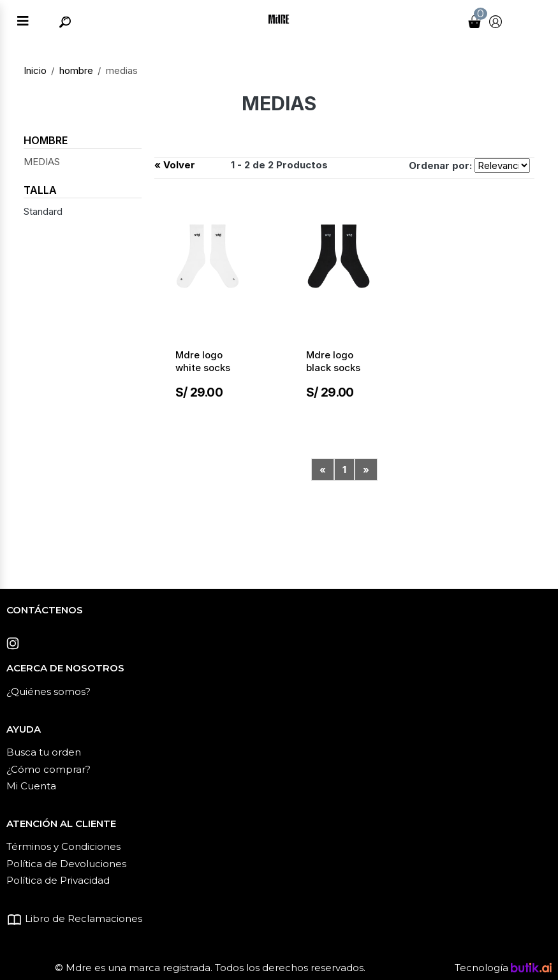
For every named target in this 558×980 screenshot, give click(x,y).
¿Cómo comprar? (48, 769)
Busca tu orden (44, 752)
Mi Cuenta (31, 786)
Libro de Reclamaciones (74, 918)
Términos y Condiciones (63, 846)
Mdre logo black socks (333, 361)
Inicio (35, 70)
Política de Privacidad (58, 880)
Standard (43, 211)
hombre (76, 70)
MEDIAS (42, 162)
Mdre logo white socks (203, 361)
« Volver (175, 165)
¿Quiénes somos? (48, 691)
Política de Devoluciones (66, 864)
